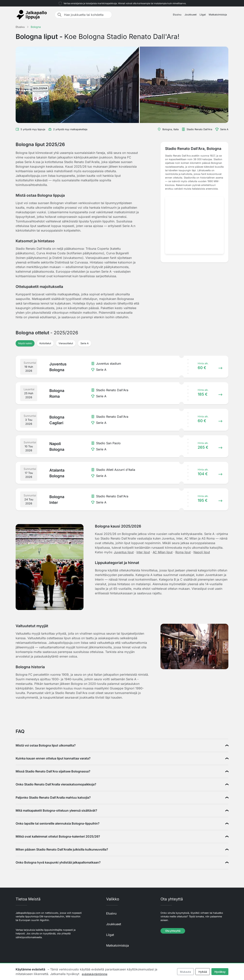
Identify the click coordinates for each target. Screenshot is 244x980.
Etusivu (177, 15)
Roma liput (183, 552)
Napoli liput (202, 552)
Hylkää (203, 972)
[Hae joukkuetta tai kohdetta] (87, 15)
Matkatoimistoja (218, 15)
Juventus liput (124, 552)
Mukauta (185, 972)
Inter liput (143, 552)
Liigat (203, 15)
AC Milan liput (163, 552)
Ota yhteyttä (173, 931)
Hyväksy (220, 972)
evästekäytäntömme (95, 974)
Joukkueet (191, 15)
